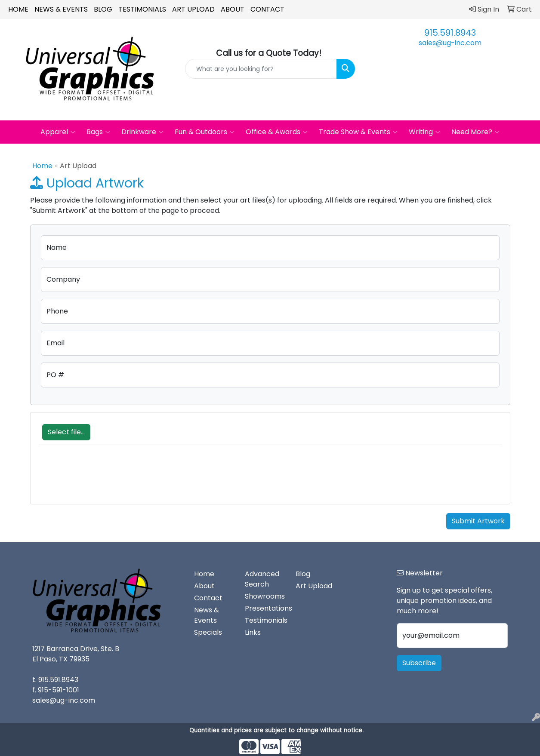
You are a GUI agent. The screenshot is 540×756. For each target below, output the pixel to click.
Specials (208, 632)
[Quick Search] (261, 69)
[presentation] (104, 479)
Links (253, 632)
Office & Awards (277, 132)
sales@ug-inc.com (450, 43)
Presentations (265, 608)
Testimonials (142, 9)
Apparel (58, 132)
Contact (267, 9)
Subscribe (419, 663)
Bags (98, 132)
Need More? (475, 132)
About (233, 9)
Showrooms (265, 596)
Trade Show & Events (358, 132)
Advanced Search (262, 579)
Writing (424, 132)
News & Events (61, 9)
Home (18, 9)
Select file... (66, 432)
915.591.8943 (450, 33)
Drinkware (142, 132)
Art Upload (193, 9)
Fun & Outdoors (205, 132)
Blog (103, 9)
